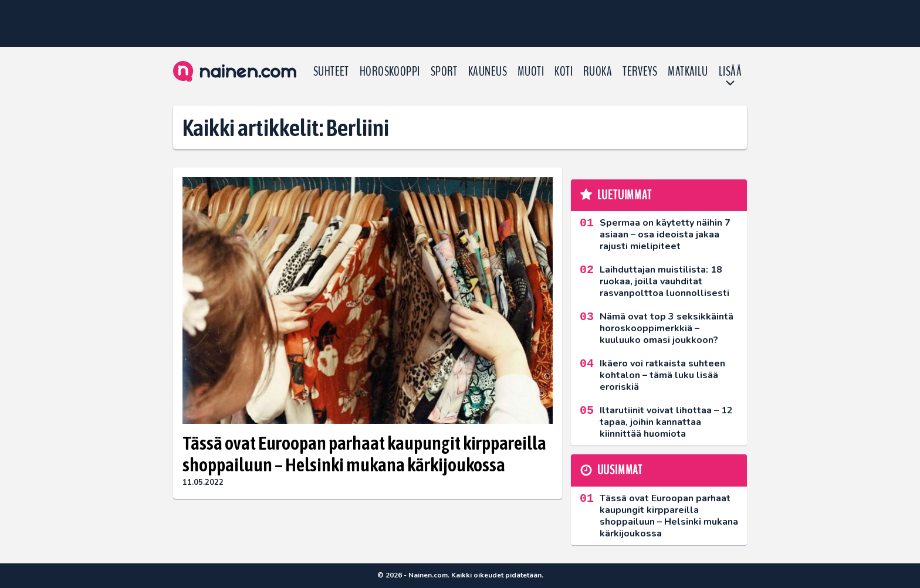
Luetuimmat (625, 195)
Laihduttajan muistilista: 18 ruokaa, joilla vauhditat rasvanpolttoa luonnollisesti (664, 281)
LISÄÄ (730, 72)
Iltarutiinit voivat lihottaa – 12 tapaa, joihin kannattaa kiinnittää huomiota (666, 422)
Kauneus (488, 72)
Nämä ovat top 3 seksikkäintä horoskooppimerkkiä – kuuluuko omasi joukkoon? (667, 328)
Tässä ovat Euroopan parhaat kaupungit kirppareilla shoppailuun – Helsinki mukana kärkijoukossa (364, 454)
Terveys (640, 72)
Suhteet (331, 72)
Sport (444, 72)
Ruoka (598, 72)
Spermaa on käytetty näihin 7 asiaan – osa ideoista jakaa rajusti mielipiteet (665, 234)
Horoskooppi (390, 72)
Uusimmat (620, 470)
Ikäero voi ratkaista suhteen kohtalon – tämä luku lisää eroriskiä (662, 375)
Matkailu (688, 72)
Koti (564, 72)
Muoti (531, 72)
